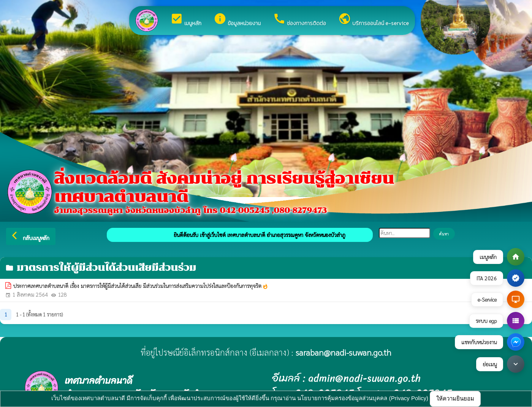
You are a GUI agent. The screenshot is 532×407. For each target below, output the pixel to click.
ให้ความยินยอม (455, 398)
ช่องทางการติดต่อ (299, 20)
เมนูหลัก (186, 20)
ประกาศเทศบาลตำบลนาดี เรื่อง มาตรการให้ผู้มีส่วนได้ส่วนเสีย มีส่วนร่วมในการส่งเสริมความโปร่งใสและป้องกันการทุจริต (141, 286)
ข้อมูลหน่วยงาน (237, 20)
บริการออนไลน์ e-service (374, 20)
